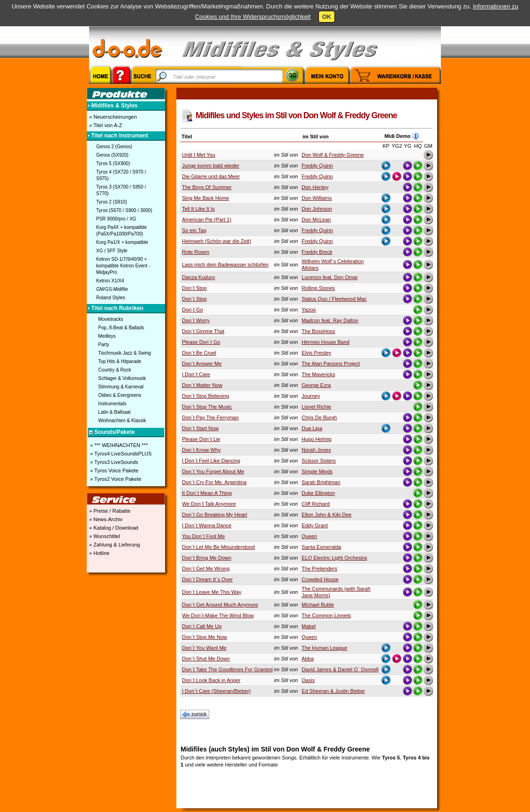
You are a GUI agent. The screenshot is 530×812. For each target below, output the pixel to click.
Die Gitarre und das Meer (211, 176)
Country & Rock (114, 370)
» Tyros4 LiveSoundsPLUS (120, 454)
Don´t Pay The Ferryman (210, 417)
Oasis (308, 680)
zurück (195, 714)
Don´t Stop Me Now (204, 637)
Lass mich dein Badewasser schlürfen (225, 265)
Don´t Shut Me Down (206, 659)
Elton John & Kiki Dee (326, 515)
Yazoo (309, 310)
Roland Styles (111, 298)
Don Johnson (317, 209)
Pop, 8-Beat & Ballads (121, 328)
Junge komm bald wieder (211, 166)
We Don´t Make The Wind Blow (218, 615)
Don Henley (315, 187)
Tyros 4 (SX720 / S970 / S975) (121, 175)
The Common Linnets (326, 615)
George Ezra (316, 385)
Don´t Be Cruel (199, 353)
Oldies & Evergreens (120, 395)
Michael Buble (318, 605)
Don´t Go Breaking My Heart (215, 515)
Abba (308, 659)
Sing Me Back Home (205, 198)
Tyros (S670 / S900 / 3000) (124, 210)
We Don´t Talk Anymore (209, 504)
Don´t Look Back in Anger (211, 680)
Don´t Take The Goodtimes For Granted (227, 669)
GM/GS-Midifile (112, 289)
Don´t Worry (196, 320)
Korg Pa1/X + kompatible (122, 242)
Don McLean (316, 220)
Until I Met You (199, 155)
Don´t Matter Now (202, 385)
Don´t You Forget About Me (213, 471)
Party (103, 345)
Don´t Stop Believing (205, 396)
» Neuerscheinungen (112, 117)
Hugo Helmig (317, 439)
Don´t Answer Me (202, 364)
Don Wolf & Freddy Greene (333, 155)
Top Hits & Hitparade (120, 361)
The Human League (324, 648)
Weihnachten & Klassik (122, 421)
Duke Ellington (318, 493)
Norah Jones (316, 450)
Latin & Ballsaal (114, 412)
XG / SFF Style (112, 251)
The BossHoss (318, 331)
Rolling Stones (318, 288)
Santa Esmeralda (321, 547)
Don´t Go (193, 310)
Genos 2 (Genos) (114, 147)
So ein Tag (194, 230)
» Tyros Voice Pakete (114, 471)
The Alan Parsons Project (331, 364)
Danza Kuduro (198, 277)
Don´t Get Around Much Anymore (220, 605)
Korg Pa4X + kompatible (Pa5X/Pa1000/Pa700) (121, 231)
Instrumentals (112, 404)
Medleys (107, 336)
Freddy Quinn (317, 166)
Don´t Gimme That (203, 331)
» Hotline (98, 553)
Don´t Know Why (201, 450)
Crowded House (320, 579)
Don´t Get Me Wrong (206, 569)
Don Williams (317, 198)
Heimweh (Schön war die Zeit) (216, 241)
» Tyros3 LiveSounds (114, 462)
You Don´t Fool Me (203, 536)
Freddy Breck (317, 252)
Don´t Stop (194, 288)
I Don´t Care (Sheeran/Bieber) (216, 691)
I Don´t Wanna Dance (207, 525)
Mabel (309, 626)
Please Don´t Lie (201, 439)
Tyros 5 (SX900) (113, 163)
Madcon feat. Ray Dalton (330, 320)
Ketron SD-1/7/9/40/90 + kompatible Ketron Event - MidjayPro (123, 266)
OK (327, 17)
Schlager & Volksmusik (122, 378)
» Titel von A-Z (105, 125)
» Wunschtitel (104, 536)
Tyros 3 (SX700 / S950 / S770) (121, 190)
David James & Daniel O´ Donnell (340, 669)
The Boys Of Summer (207, 187)
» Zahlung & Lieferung (114, 545)
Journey (311, 396)
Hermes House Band (326, 342)
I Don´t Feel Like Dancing (211, 461)
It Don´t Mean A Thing (207, 493)
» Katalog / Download (113, 528)
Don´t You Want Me (204, 648)
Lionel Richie (316, 407)
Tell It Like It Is (198, 209)
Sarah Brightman (321, 482)
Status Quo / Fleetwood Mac (334, 299)
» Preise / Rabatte (109, 511)
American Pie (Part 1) (207, 220)
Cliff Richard (316, 504)
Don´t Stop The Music (207, 407)
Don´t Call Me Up (202, 626)
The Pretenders (319, 569)
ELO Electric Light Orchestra (334, 558)
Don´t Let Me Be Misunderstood (218, 547)
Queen (309, 536)
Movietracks (110, 319)
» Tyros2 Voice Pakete (115, 479)
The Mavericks (318, 374)
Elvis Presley (316, 353)
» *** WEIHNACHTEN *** (118, 445)
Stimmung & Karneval (121, 387)
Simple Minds (317, 471)
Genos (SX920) (112, 155)
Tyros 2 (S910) (112, 202)
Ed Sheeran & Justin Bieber (333, 691)
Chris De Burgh (319, 417)
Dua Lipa (312, 428)
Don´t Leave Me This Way (212, 592)
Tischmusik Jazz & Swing (124, 353)
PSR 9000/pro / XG (116, 219)
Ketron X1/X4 (110, 281)
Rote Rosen (196, 252)
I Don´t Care (196, 374)
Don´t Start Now (200, 428)
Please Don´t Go (201, 342)
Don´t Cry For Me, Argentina (214, 482)
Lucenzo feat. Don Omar (330, 277)
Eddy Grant (315, 525)
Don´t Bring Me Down (207, 558)
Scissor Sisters (319, 461)
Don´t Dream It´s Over (207, 579)
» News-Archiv (105, 519)
